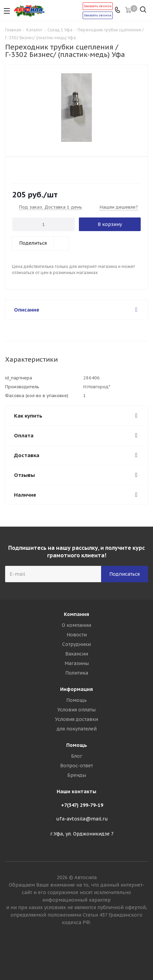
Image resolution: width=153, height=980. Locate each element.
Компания (76, 614)
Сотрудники (76, 644)
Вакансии (77, 654)
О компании (76, 625)
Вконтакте (76, 956)
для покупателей (77, 729)
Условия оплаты (76, 710)
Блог (77, 756)
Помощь (76, 700)
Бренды (77, 775)
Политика (77, 673)
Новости (77, 635)
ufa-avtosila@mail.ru (82, 819)
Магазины (77, 663)
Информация (76, 689)
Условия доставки (76, 719)
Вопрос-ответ (76, 766)
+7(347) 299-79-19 (82, 805)
